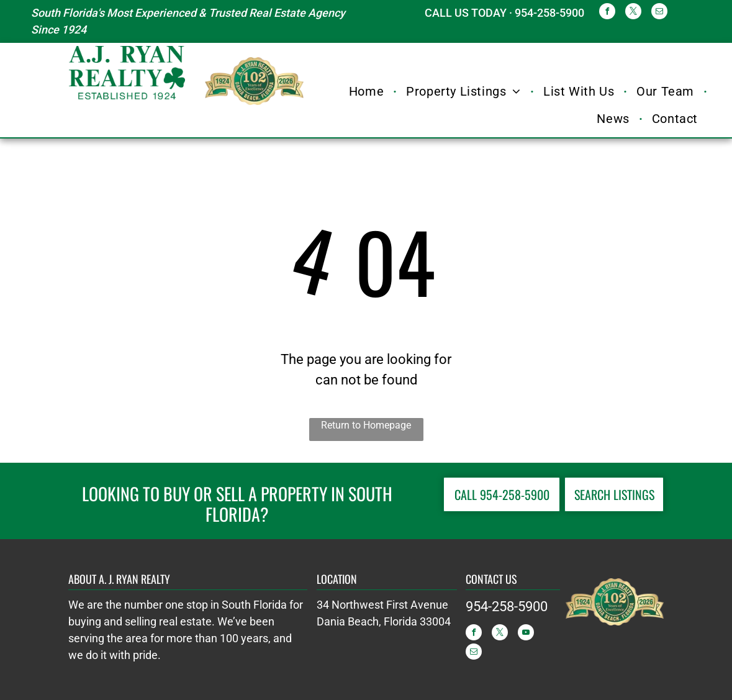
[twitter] (633, 13)
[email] (659, 13)
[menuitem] (368, 91)
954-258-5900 (507, 607)
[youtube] (526, 634)
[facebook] (607, 13)
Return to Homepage (366, 425)
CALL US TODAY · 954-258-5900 (504, 13)
